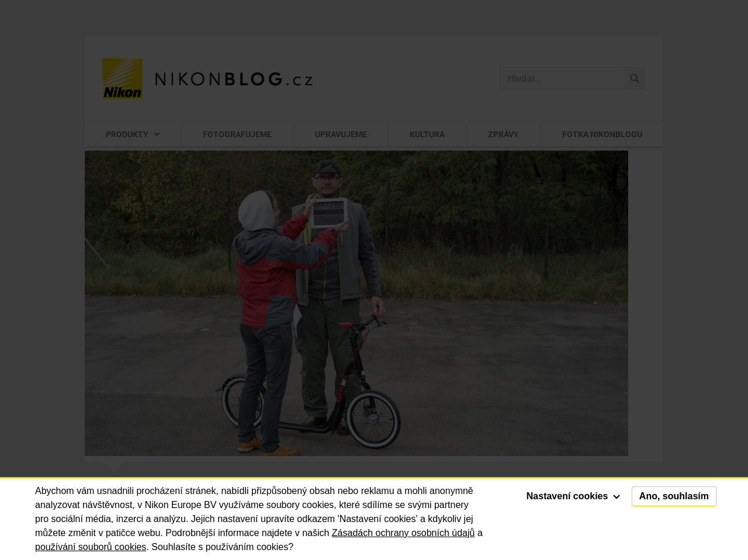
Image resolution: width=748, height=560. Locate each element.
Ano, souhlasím (674, 496)
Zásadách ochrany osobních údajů (404, 533)
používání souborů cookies (91, 547)
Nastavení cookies (573, 496)
